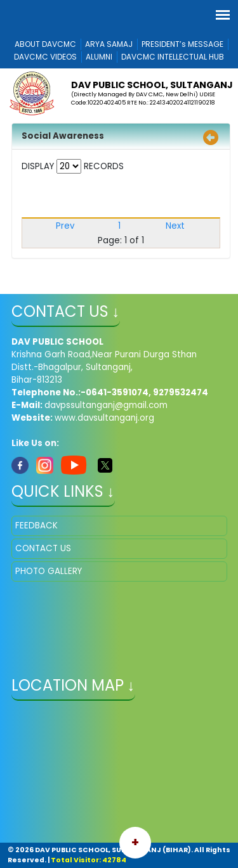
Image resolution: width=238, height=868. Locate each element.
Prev (65, 226)
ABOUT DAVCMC (45, 44)
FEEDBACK (36, 526)
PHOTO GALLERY (49, 571)
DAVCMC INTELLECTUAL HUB (173, 57)
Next (175, 226)
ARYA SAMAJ (109, 44)
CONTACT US (43, 548)
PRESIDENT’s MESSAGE (182, 44)
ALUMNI (99, 57)
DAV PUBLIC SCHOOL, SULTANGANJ (152, 85)
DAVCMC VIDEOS (45, 57)
